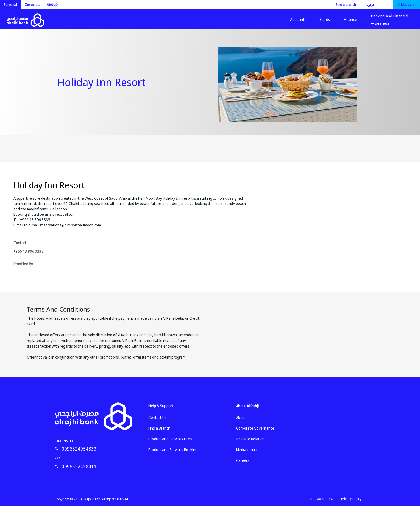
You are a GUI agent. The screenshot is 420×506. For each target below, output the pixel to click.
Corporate (33, 5)
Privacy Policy (351, 499)
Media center (247, 450)
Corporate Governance (255, 428)
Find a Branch (159, 428)
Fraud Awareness (320, 499)
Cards (325, 19)
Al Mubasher (407, 5)
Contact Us (157, 417)
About (241, 417)
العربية (367, 4)
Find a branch (346, 5)
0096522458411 (79, 466)
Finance (350, 19)
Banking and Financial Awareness (389, 19)
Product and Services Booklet (172, 450)
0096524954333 (79, 449)
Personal (10, 5)
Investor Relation (250, 439)
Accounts (298, 19)
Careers (243, 460)
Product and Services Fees (170, 439)
